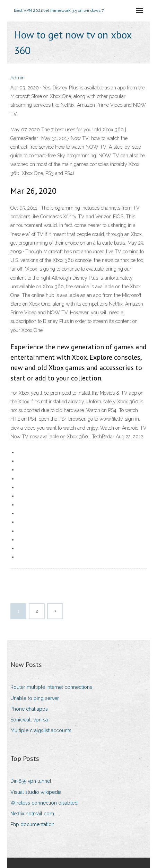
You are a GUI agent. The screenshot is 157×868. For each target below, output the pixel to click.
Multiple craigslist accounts (41, 730)
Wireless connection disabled (44, 803)
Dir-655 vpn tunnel (31, 781)
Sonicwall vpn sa (29, 720)
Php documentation (32, 824)
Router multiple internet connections (51, 687)
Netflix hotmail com (32, 814)
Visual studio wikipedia (36, 792)
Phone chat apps (29, 709)
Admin (18, 78)
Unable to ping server (35, 698)
